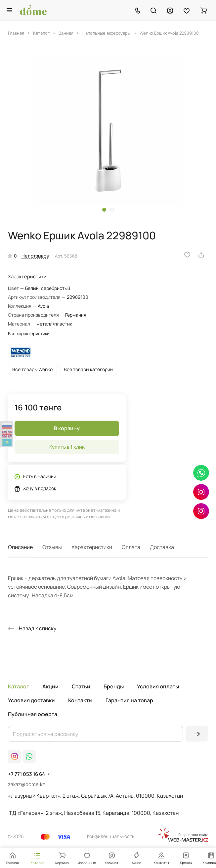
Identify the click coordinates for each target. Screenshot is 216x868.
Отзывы (52, 547)
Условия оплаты (158, 686)
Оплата (131, 547)
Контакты (80, 700)
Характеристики (92, 547)
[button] (104, 210)
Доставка (162, 547)
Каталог (19, 686)
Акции (50, 686)
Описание (20, 547)
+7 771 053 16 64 (26, 774)
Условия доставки (31, 700)
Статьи (81, 686)
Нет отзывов (35, 256)
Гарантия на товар (129, 700)
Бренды (114, 686)
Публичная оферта (33, 714)
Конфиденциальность (111, 836)
